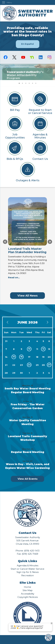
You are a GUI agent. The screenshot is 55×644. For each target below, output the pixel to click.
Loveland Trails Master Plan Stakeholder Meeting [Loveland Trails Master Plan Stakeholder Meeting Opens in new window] (27, 251)
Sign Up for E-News (28, 572)
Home (27, 587)
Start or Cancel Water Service (27, 569)
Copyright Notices (28, 597)
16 (21, 357)
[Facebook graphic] (6, 57)
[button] (48, 72)
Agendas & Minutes (28, 565)
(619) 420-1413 (32, 551)
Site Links (28, 583)
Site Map (28, 590)
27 (49, 365)
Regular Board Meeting (28, 392)
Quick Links (27, 561)
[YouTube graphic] (23, 57)
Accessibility (28, 594)
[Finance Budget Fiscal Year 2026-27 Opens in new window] (27, 72)
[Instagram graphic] (49, 57)
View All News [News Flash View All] (27, 296)
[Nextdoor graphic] (32, 57)
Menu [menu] (9, 2)
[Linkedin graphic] (41, 57)
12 (43, 349)
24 (29, 365)
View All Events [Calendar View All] (28, 479)
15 (14, 357)
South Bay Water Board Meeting (28, 388)
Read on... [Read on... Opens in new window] (14, 277)
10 (29, 349)
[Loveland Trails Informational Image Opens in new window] (27, 222)
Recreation (27, 575)
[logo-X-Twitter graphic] (14, 57)
